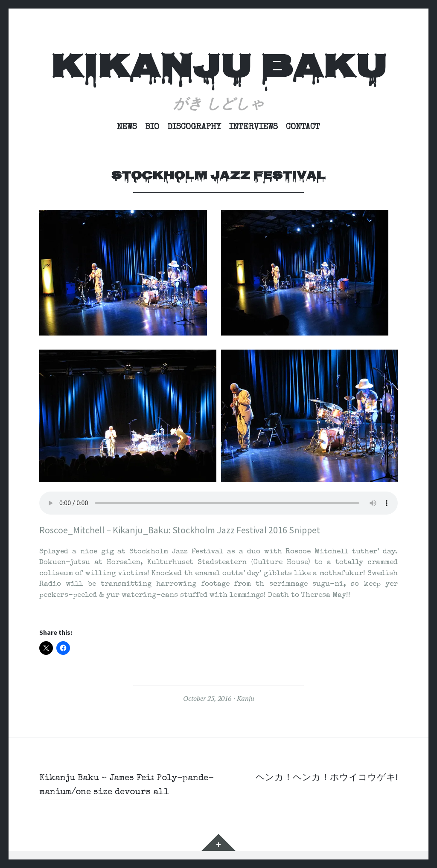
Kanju (246, 698)
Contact (303, 127)
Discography (194, 127)
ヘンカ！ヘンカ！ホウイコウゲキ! (323, 778)
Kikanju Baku (218, 70)
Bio (152, 127)
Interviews (253, 127)
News (127, 127)
